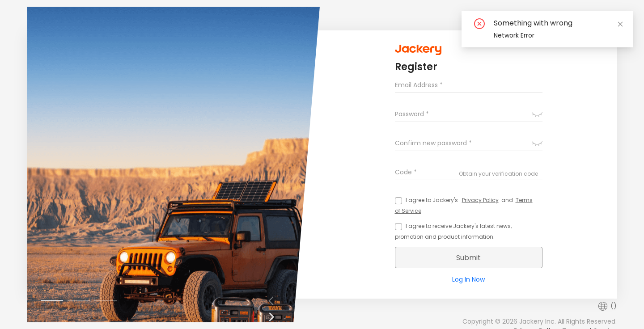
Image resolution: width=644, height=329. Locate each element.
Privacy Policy (480, 200)
